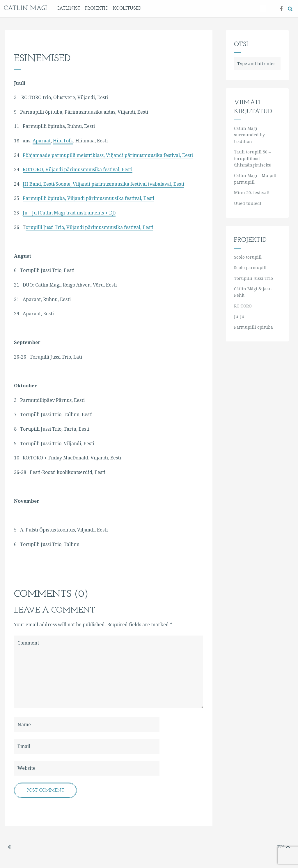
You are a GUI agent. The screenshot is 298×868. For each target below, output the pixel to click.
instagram (263, 847)
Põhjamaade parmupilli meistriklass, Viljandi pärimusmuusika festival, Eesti (108, 155)
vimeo (245, 847)
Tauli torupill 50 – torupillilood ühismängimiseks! (253, 159)
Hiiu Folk (63, 141)
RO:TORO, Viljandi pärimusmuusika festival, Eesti (78, 170)
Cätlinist (68, 8)
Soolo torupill (248, 257)
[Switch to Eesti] (263, 9)
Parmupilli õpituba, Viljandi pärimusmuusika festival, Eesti (88, 198)
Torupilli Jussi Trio (253, 278)
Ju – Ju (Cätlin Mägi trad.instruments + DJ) (69, 213)
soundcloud (271, 847)
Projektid (97, 8)
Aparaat (42, 141)
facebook (235, 847)
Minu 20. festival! (252, 193)
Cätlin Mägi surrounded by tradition (249, 135)
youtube (253, 847)
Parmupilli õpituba (253, 327)
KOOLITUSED (127, 8)
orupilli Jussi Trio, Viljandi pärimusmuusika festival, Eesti (89, 227)
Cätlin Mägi (25, 9)
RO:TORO (243, 306)
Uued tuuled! (248, 203)
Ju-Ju (239, 316)
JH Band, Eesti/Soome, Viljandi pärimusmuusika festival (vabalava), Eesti (103, 184)
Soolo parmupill (250, 268)
